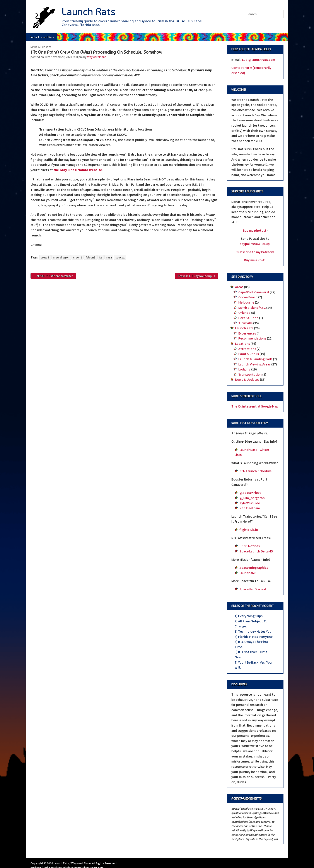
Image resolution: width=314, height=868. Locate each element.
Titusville (245, 323)
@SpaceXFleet (250, 493)
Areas (239, 287)
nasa (109, 257)
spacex (120, 257)
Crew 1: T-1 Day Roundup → (196, 276)
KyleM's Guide (250, 503)
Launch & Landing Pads (255, 359)
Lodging (244, 369)
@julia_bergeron (252, 498)
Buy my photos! (254, 230)
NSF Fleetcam (250, 508)
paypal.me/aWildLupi (255, 244)
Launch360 (247, 573)
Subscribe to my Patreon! (255, 252)
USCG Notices (250, 546)
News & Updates (41, 47)
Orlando (244, 313)
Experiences (247, 333)
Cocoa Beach (248, 297)
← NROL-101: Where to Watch (53, 276)
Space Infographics (254, 567)
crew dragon (61, 257)
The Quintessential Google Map (255, 406)
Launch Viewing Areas (254, 364)
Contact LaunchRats (42, 37)
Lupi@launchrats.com (259, 59)
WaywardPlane (97, 57)
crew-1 (78, 257)
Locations (242, 343)
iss (101, 257)
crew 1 (45, 257)
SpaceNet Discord (253, 589)
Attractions (247, 349)
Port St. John (248, 318)
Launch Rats (89, 12)
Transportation (250, 374)
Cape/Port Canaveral (254, 292)
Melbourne (246, 302)
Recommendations (252, 338)
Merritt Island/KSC (252, 307)
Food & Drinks (249, 354)
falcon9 (90, 257)
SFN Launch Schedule (255, 471)
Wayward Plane (81, 863)
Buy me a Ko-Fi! (255, 260)
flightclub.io (249, 530)
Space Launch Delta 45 (256, 551)
